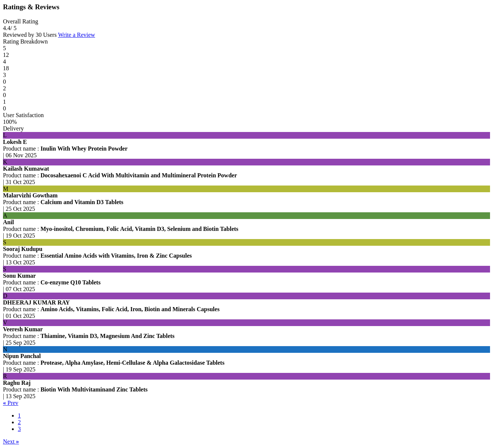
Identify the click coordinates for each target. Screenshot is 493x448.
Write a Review (77, 35)
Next (11, 441)
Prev (11, 403)
